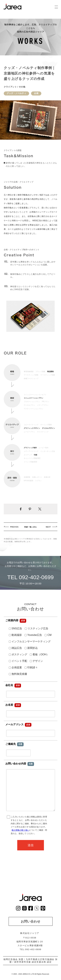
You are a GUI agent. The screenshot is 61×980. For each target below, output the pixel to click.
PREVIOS (14, 527)
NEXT (48, 527)
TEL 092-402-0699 (30, 577)
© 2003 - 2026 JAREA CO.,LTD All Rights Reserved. (30, 974)
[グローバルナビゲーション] (56, 7)
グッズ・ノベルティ (17, 93)
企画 (36, 93)
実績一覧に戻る (30, 527)
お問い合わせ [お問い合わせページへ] (31, 921)
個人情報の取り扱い (20, 830)
